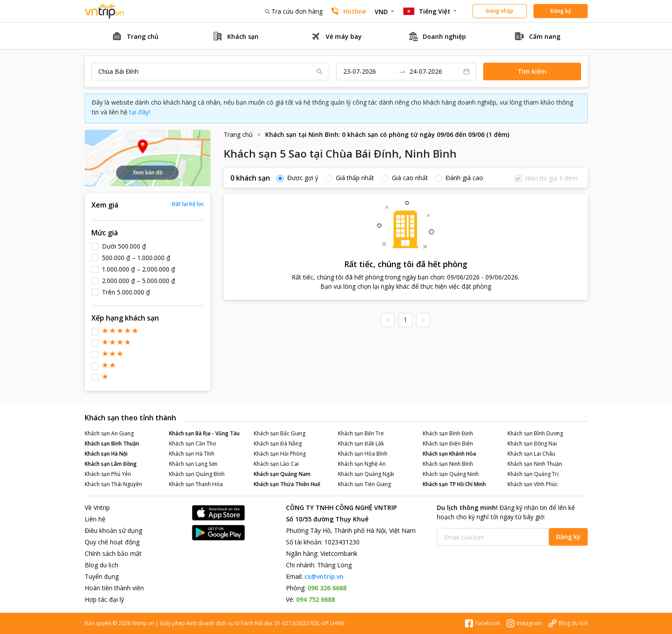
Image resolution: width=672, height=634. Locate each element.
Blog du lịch (101, 565)
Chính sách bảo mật (113, 553)
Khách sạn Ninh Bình (448, 464)
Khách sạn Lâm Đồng (111, 464)
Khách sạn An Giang (109, 433)
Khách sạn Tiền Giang (364, 484)
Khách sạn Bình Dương (535, 433)
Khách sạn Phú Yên (108, 474)
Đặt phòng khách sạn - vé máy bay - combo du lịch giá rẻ (105, 11)
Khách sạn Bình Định (448, 433)
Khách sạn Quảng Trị (533, 474)
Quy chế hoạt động (112, 542)
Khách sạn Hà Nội (106, 454)
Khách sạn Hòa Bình (363, 454)
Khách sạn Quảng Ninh (451, 474)
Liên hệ (95, 519)
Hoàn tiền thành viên (114, 588)
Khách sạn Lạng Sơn (193, 464)
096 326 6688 (327, 588)
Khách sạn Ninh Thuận (535, 464)
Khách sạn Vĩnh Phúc (533, 484)
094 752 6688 (315, 599)
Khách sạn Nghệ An (362, 464)
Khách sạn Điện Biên (448, 443)
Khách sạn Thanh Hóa (196, 484)
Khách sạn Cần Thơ (192, 443)
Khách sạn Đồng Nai (532, 443)
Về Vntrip (97, 508)
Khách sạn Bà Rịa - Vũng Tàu (204, 433)
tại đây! (140, 112)
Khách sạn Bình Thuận (112, 443)
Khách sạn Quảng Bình (197, 474)
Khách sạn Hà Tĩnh (192, 454)
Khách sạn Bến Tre (361, 433)
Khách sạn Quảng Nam (282, 474)
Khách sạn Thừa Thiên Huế (287, 484)
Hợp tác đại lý (104, 599)
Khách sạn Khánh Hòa (449, 454)
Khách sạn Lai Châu (531, 454)
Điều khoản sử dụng (113, 530)
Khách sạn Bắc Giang (280, 433)
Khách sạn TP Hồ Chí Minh (454, 484)
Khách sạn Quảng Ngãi (366, 474)
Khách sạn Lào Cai (276, 464)
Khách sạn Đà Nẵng (278, 443)
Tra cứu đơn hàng (294, 11)
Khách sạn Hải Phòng (280, 454)
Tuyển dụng (102, 576)
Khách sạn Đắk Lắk (361, 443)
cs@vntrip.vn (324, 576)
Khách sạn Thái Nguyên (113, 484)
